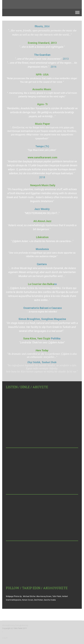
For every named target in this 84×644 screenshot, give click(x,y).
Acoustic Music (42, 89)
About (5, 625)
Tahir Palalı (57, 596)
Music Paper (43, 124)
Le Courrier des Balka (42, 284)
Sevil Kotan (38, 600)
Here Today (42, 350)
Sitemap (25, 625)
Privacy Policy (14, 625)
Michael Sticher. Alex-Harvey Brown (37, 596)
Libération (42, 237)
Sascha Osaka (50, 600)
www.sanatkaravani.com (43, 157)
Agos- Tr (42, 104)
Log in (5, 638)
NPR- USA (42, 75)
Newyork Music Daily (43, 185)
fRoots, (39, 26)
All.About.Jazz (42, 221)
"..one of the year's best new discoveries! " (39, 59)
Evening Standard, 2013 (43, 43)
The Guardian (42, 55)
